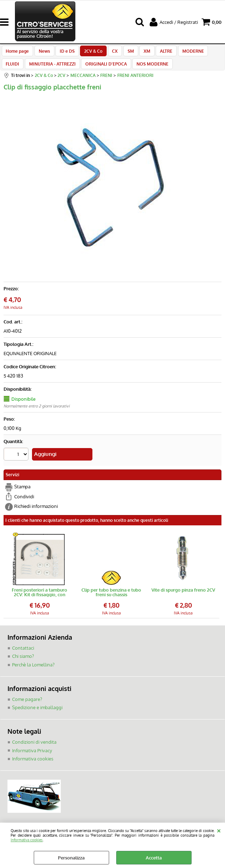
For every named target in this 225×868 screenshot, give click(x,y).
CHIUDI (219, 830)
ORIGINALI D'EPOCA (82, 69)
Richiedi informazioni (36, 513)
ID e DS (65, 53)
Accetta (154, 858)
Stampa (22, 493)
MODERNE (184, 53)
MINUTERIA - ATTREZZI (29, 69)
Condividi (24, 503)
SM (125, 53)
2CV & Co (90, 53)
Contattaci (23, 654)
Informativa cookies (27, 840)
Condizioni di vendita (34, 748)
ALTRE (158, 53)
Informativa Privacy (32, 757)
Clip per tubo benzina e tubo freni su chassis (111, 599)
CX (110, 53)
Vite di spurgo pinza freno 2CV (183, 597)
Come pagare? (27, 705)
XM (140, 53)
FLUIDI (210, 53)
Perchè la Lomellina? (33, 671)
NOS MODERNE (127, 69)
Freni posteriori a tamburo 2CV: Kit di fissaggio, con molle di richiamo (39, 599)
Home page (17, 53)
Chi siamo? (23, 662)
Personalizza (71, 858)
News (43, 53)
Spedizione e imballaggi (37, 714)
